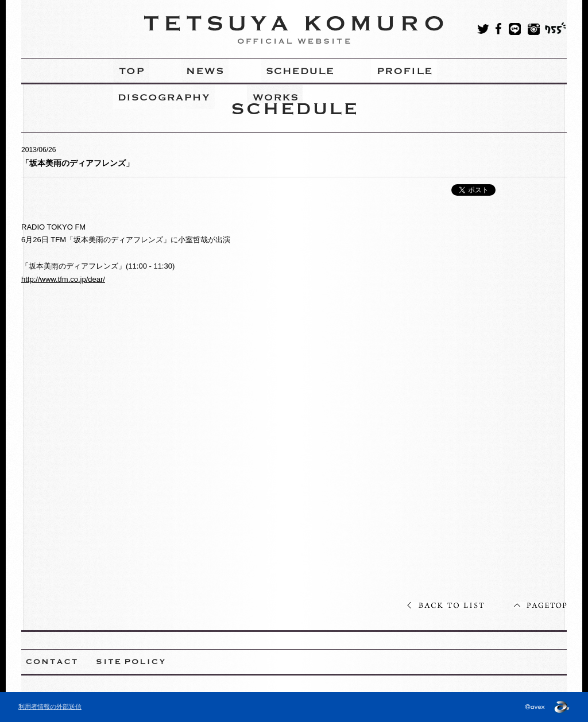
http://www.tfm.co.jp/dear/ (63, 279)
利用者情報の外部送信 (50, 707)
